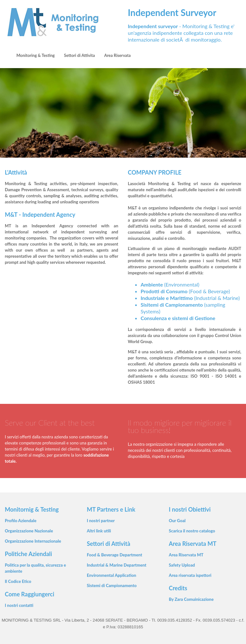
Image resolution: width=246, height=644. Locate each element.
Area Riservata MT (186, 555)
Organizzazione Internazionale (33, 541)
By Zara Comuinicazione (191, 599)
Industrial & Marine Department (117, 565)
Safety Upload (182, 565)
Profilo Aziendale (21, 521)
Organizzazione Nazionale (29, 531)
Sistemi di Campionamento (112, 585)
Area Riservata (117, 55)
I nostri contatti (19, 605)
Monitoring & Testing (36, 55)
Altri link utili (99, 531)
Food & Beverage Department (115, 555)
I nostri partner (101, 521)
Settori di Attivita (80, 55)
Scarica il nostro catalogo (192, 531)
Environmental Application (111, 575)
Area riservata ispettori (190, 575)
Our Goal (177, 521)
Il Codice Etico (18, 581)
